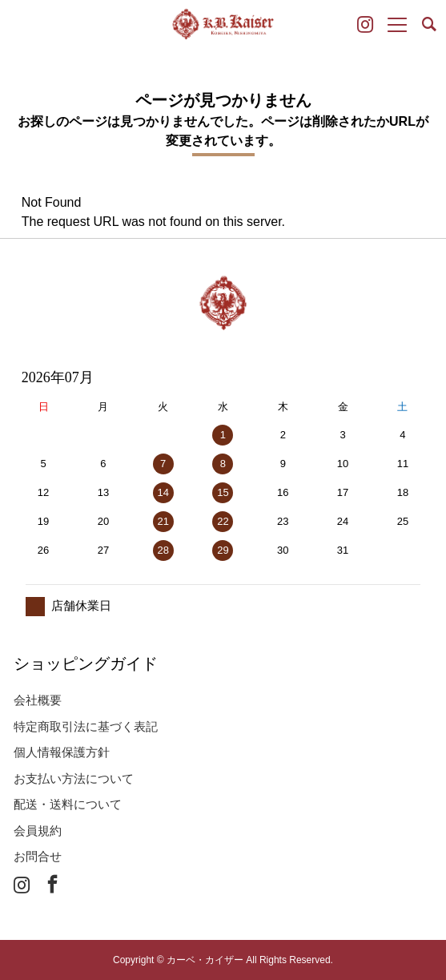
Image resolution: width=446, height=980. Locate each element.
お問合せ (38, 856)
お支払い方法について (74, 778)
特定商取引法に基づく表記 (86, 726)
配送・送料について (68, 804)
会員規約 (38, 831)
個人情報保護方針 (62, 752)
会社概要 (38, 700)
